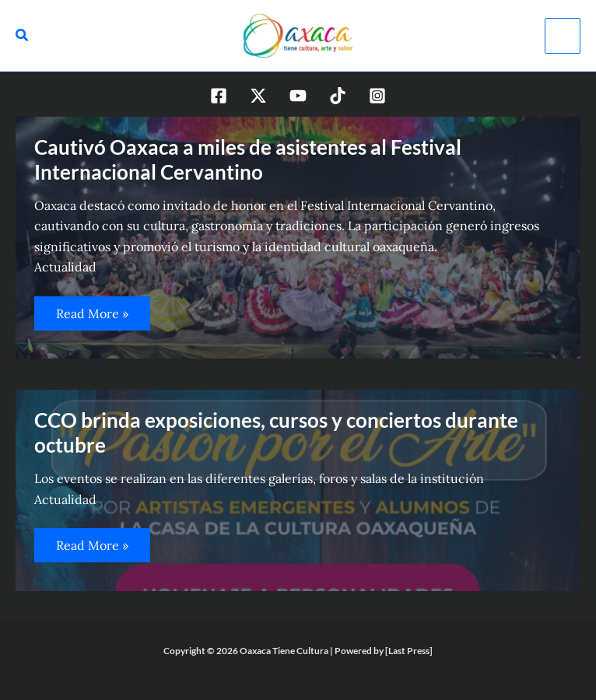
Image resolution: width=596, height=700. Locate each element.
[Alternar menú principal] (563, 36)
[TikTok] (338, 96)
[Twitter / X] (258, 96)
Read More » (94, 318)
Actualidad (65, 267)
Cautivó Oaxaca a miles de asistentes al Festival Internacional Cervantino (248, 159)
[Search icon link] (23, 37)
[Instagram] (377, 96)
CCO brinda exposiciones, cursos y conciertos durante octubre (276, 432)
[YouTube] (298, 96)
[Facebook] (219, 96)
